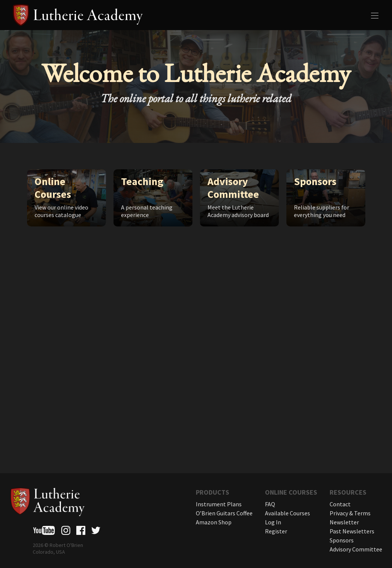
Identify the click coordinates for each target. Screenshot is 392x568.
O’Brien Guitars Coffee (224, 513)
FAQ (270, 504)
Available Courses (288, 513)
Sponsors (342, 540)
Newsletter (344, 522)
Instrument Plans (219, 504)
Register (276, 531)
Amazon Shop (214, 522)
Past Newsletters (352, 531)
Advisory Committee (356, 549)
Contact (340, 504)
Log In (273, 522)
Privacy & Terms (350, 513)
